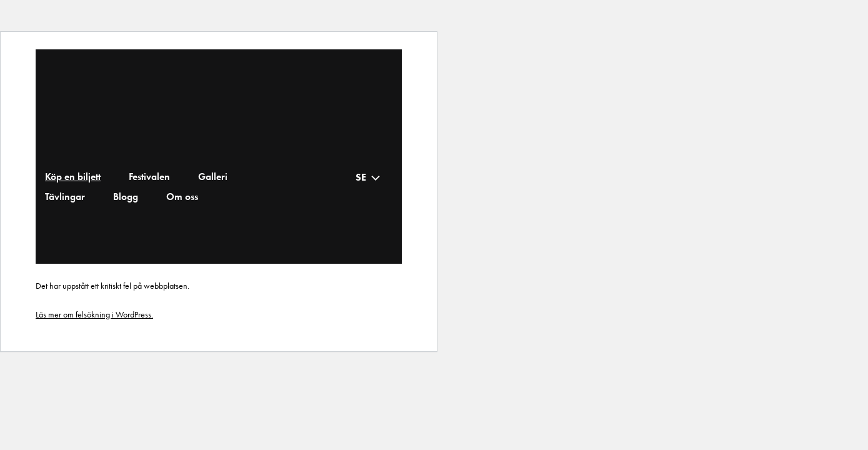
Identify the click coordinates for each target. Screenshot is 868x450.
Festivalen (149, 177)
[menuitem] (371, 177)
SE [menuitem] (361, 177)
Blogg (126, 197)
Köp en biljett (73, 177)
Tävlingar (65, 197)
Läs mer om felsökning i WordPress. (94, 314)
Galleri (213, 177)
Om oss (182, 197)
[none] (368, 177)
